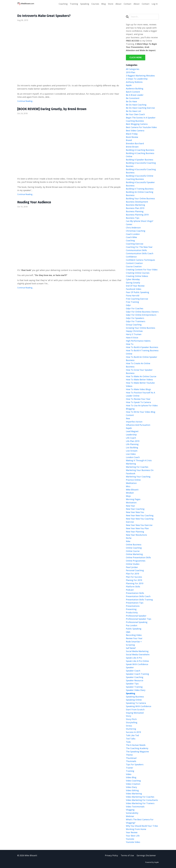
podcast (130, 590)
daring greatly (133, 283)
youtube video (133, 842)
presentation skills (135, 593)
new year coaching (135, 509)
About (118, 4)
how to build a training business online (142, 352)
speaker (130, 667)
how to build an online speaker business (142, 359)
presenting (131, 609)
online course (133, 551)
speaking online (134, 700)
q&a (128, 632)
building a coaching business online (140, 155)
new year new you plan (137, 528)
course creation (134, 266)
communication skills (136, 250)
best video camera (135, 131)
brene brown (132, 147)
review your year (134, 638)
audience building (135, 89)
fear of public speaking (137, 292)
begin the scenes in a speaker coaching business (141, 119)
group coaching (134, 325)
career (129, 224)
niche (129, 538)
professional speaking (137, 622)
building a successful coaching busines (141, 164)
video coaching (133, 781)
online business (134, 545)
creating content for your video (142, 270)
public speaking (134, 629)
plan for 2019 (132, 574)
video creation (133, 784)
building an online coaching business (140, 194)
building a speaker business (140, 160)
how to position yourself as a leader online (140, 394)
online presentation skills (138, 557)
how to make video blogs (138, 389)
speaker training (134, 687)
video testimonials (135, 807)
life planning (132, 444)
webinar (130, 816)
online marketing (134, 554)
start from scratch (135, 710)
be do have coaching (136, 105)
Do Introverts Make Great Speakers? (45, 16)
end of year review (135, 286)
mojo (128, 496)
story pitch (131, 719)
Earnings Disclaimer (146, 855)
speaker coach (133, 671)
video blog (131, 777)
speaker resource (135, 680)
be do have (131, 101)
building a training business (140, 189)
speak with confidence (137, 664)
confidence (131, 257)
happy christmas (134, 331)
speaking (131, 693)
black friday (132, 134)
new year (130, 506)
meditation (131, 483)
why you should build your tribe (142, 826)
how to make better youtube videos (140, 384)
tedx (128, 742)
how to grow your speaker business (139, 371)
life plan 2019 (133, 441)
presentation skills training (139, 600)
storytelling (132, 722)
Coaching (63, 4)
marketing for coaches (137, 467)
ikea (128, 418)
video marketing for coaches (140, 797)
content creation (134, 263)
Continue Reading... (25, 101)
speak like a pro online (137, 661)
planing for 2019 (134, 580)
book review (132, 137)
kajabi (129, 428)
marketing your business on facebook (140, 472)
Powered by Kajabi (152, 862)
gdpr (128, 305)
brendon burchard (135, 143)
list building (132, 447)
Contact (128, 4)
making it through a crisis (139, 460)
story (129, 716)
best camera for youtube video (141, 127)
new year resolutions (136, 535)
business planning (135, 211)
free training (132, 302)
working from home (136, 829)
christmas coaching (136, 231)
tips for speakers (135, 764)
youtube (130, 839)
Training (74, 4)
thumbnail (131, 758)
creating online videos (137, 276)
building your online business (140, 198)
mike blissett (132, 490)
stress (129, 726)
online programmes (136, 561)
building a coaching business (140, 150)
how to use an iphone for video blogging (142, 407)
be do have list (134, 111)
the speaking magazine (137, 752)
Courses (95, 4)
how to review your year (138, 399)
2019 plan (131, 72)
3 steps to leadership (137, 79)
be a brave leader (135, 95)
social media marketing (137, 651)
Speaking (85, 4)
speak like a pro (134, 658)
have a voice (132, 338)
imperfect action (134, 422)
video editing (132, 790)
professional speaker (136, 616)
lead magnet (132, 431)
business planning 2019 (137, 215)
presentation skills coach (138, 596)
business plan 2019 (135, 208)
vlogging (130, 810)
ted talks (131, 739)
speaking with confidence (139, 706)
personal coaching (135, 570)
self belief (131, 648)
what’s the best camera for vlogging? (140, 821)
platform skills (133, 587)
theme (129, 755)
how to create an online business (138, 365)
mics (128, 486)
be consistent (133, 98)
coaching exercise (135, 244)
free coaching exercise (137, 299)
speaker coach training (137, 674)
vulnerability (132, 813)
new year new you (135, 512)
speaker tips (132, 684)
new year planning (135, 532)
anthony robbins (134, 82)
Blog (104, 4)
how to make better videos (139, 380)
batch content (133, 92)
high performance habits (138, 341)
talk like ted (132, 735)
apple (129, 85)
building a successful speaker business (140, 184)
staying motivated (135, 713)
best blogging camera (137, 124)
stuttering (131, 729)
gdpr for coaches (135, 308)
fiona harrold (133, 296)
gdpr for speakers (135, 318)
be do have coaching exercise (140, 108)
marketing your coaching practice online (138, 478)
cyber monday (133, 279)
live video (131, 454)
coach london (133, 234)
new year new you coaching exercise (140, 520)
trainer (130, 768)
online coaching (134, 548)
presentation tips (135, 603)
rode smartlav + (134, 642)
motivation (131, 503)
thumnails (131, 761)
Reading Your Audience (35, 203)
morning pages (133, 499)
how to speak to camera (138, 402)
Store (111, 4)
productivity (132, 612)
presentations (133, 606)
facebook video (134, 289)
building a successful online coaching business (140, 177)
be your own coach (135, 114)
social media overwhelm (138, 654)
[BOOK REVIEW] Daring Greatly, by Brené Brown (54, 109)
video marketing (134, 794)
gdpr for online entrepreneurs (141, 315)
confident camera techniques (140, 260)
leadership (131, 435)
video (129, 774)
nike (128, 541)
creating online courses (138, 273)
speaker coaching (135, 677)
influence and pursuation (138, 425)
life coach (131, 438)
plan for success (134, 577)
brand (129, 140)
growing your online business (141, 328)
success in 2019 (133, 732)
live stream (132, 451)
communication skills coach (140, 253)
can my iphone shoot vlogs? (140, 221)
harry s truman (134, 334)
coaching (130, 240)
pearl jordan (132, 567)
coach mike (131, 237)
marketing (131, 464)
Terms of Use (127, 855)
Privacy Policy (111, 855)
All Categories (133, 69)
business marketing (135, 205)
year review (132, 832)
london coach (133, 457)
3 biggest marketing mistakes (140, 76)
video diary (131, 787)
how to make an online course (141, 376)
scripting (130, 645)
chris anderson (133, 228)
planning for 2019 (135, 583)
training (130, 771)
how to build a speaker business (142, 347)
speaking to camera (136, 703)
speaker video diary (136, 690)
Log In (155, 4)
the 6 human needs (136, 745)
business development (137, 202)
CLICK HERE (136, 57)
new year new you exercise (139, 525)
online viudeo (133, 564)
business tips (133, 218)
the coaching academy (137, 748)
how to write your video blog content (141, 414)
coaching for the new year (139, 247)
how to (130, 344)
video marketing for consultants (142, 800)
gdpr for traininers (136, 321)
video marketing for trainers (140, 803)
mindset (130, 493)
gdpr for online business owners (142, 312)
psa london (132, 625)
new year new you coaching (140, 515)
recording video (134, 635)
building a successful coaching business (141, 171)
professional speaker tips (139, 619)
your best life (133, 836)
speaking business (135, 697)
